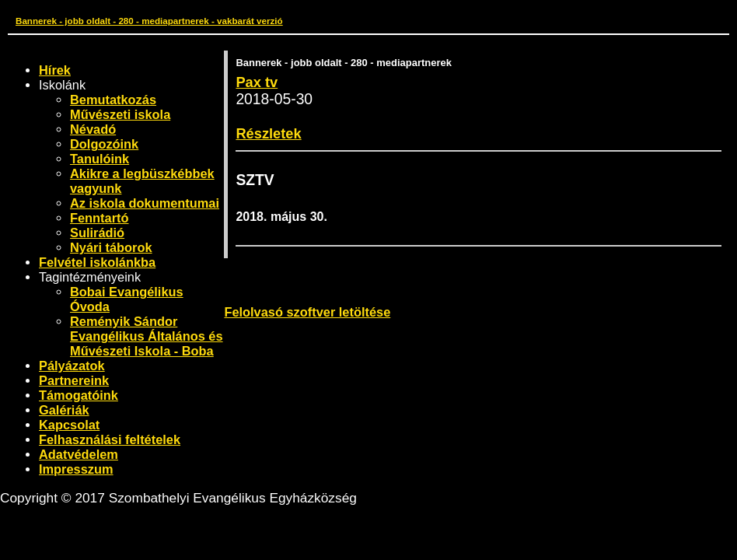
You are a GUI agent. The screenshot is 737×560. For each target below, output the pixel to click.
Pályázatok (72, 366)
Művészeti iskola (120, 114)
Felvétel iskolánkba (97, 262)
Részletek (268, 133)
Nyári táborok (111, 247)
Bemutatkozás (113, 100)
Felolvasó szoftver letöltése (307, 312)
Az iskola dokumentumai (145, 203)
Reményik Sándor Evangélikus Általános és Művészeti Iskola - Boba (147, 336)
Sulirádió (97, 233)
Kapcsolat (69, 425)
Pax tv (257, 82)
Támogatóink (79, 395)
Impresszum (76, 469)
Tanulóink (100, 159)
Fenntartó (100, 218)
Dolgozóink (104, 144)
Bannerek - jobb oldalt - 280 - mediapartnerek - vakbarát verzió (149, 21)
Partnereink (74, 380)
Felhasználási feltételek (110, 439)
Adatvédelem (79, 454)
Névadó (93, 129)
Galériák (64, 410)
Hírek (55, 70)
